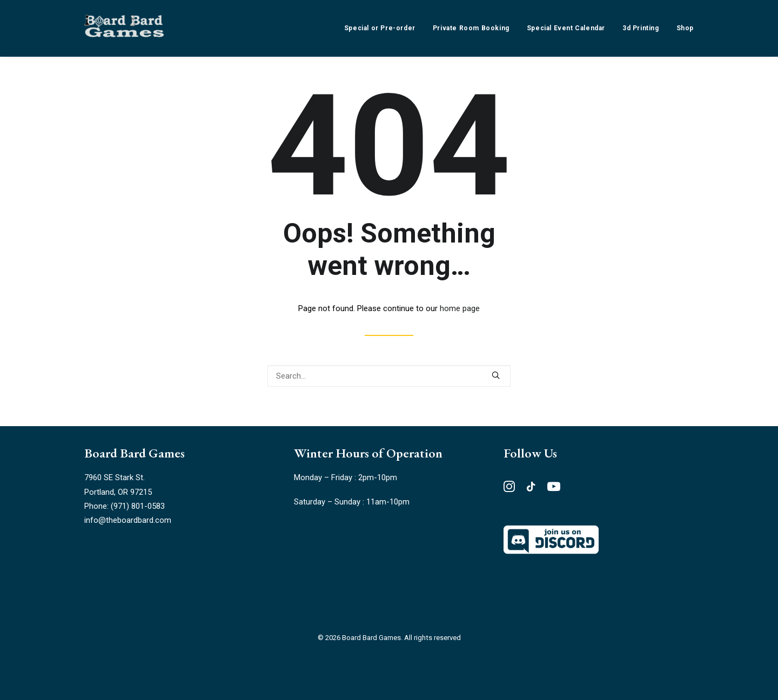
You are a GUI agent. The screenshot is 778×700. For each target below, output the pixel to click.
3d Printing (641, 28)
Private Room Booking (471, 28)
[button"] (509, 489)
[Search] (389, 376)
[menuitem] (384, 28)
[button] (496, 375)
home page (460, 308)
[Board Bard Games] (124, 28)
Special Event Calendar (566, 28)
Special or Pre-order (380, 28)
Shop (685, 28)
